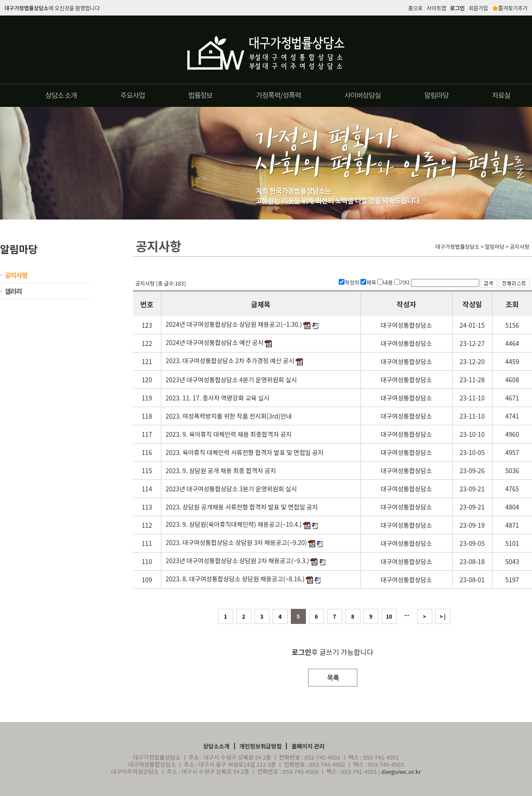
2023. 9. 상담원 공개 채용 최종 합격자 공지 (221, 471)
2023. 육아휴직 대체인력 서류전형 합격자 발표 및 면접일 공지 (245, 452)
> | (443, 616)
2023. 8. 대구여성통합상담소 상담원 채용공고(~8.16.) (235, 579)
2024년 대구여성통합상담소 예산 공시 (215, 342)
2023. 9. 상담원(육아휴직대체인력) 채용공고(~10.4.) (234, 524)
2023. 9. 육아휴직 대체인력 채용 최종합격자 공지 (229, 434)
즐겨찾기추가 (510, 8)
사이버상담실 (363, 95)
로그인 (457, 8)
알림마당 (436, 95)
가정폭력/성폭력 (278, 95)
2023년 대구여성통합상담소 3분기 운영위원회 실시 (231, 489)
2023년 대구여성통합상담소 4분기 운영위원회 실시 (231, 380)
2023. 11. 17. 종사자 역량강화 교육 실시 (218, 398)
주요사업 (133, 95)
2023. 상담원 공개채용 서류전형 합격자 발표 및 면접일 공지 (242, 507)
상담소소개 (216, 746)
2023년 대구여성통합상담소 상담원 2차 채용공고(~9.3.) (238, 561)
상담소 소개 (61, 95)
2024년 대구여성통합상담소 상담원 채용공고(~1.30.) (234, 324)
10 (389, 616)
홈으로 (416, 8)
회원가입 (478, 8)
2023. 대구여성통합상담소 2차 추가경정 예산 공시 (230, 361)
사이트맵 (436, 8)
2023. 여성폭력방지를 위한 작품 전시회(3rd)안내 (229, 416)
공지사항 (16, 275)
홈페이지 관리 (308, 746)
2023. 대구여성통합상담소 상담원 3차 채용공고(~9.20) (237, 542)
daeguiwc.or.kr (401, 771)
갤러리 (13, 291)
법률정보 (200, 95)
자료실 (501, 95)
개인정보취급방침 (261, 746)
